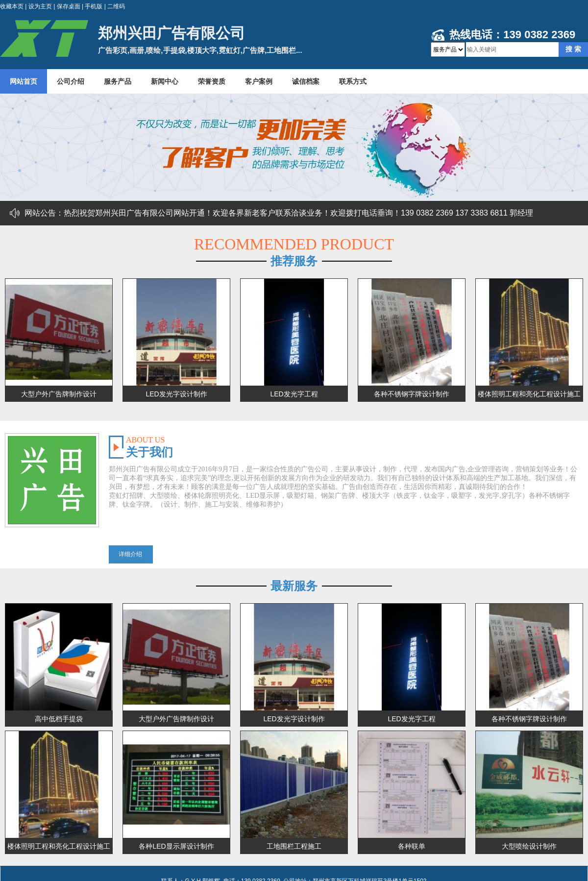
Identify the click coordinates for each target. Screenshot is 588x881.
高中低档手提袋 (59, 719)
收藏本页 (12, 6)
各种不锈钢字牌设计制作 (412, 394)
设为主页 (40, 6)
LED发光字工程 (294, 394)
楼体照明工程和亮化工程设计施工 (529, 394)
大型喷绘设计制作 (529, 846)
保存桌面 (69, 6)
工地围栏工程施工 (294, 846)
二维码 (116, 6)
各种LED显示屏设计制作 (176, 846)
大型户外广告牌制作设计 (59, 394)
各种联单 (412, 846)
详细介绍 (130, 554)
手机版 (94, 6)
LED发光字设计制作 (176, 394)
